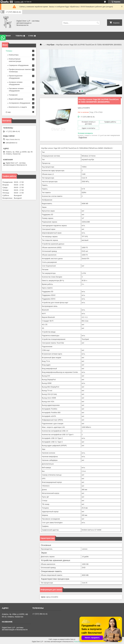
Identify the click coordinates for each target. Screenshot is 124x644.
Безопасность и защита (18, 107)
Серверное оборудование (19, 65)
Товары (19, 36)
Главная (7, 36)
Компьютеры (14, 55)
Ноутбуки (51, 45)
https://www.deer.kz (13, 139)
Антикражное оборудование (20, 103)
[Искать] (98, 23)
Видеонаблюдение (16, 99)
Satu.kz (73, 639)
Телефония (13, 95)
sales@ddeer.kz (11, 143)
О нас (31, 36)
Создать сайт (19, 2)
